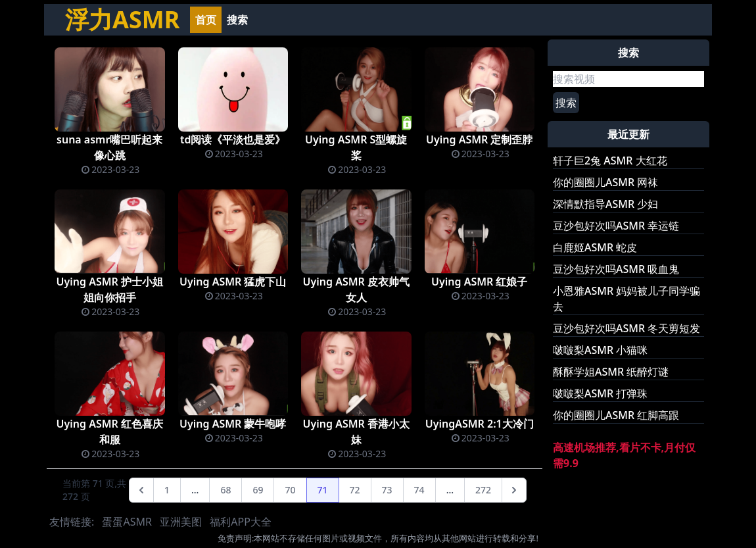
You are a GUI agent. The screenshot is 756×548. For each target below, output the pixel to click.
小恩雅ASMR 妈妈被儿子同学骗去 (626, 299)
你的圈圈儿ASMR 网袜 (605, 182)
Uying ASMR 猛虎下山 (233, 282)
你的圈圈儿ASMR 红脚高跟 (616, 415)
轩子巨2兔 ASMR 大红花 (610, 161)
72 (355, 490)
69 (258, 490)
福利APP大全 (241, 522)
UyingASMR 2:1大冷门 (480, 424)
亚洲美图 (181, 522)
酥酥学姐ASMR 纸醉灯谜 (611, 372)
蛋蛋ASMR (127, 522)
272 (483, 490)
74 (419, 490)
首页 (206, 20)
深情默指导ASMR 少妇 (605, 204)
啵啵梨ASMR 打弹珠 (600, 393)
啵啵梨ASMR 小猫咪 (600, 350)
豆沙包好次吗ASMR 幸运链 (616, 226)
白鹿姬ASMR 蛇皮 (595, 247)
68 (225, 490)
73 (387, 490)
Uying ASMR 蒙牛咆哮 (233, 424)
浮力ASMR (122, 19)
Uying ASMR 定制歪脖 (480, 139)
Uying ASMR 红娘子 (480, 282)
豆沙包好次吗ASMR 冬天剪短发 (626, 328)
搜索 (237, 20)
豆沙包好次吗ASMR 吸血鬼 (616, 269)
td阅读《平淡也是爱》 (233, 139)
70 (290, 490)
